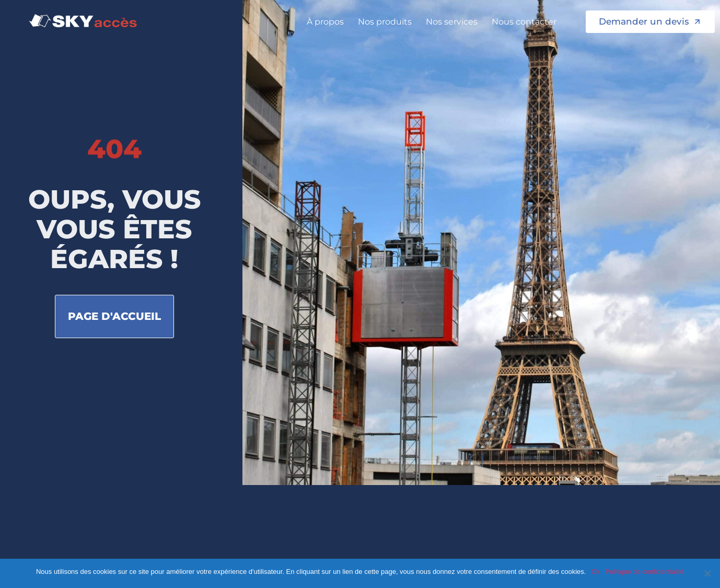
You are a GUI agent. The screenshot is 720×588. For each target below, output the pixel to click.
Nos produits (387, 22)
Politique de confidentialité (644, 572)
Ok (595, 572)
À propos (328, 22)
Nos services (454, 22)
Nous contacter (527, 22)
